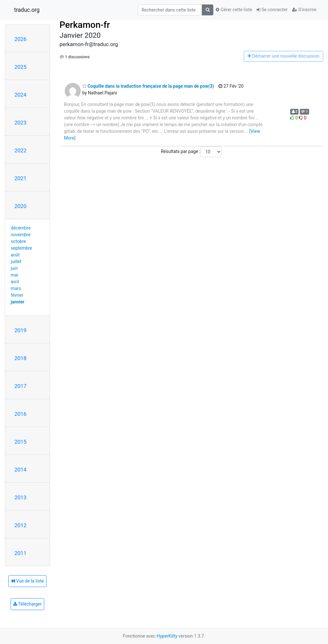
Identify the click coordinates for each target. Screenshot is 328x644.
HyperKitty (167, 636)
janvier (18, 302)
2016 (20, 414)
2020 (20, 206)
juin (14, 268)
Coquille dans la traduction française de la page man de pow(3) (148, 86)
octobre (19, 241)
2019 (20, 330)
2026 (20, 39)
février (17, 295)
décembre (21, 228)
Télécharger (27, 604)
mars (16, 288)
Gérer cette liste (234, 10)
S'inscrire (304, 10)
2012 (20, 525)
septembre (22, 248)
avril (15, 282)
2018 (20, 358)
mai (15, 275)
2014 (20, 470)
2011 (20, 553)
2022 (20, 150)
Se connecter (272, 10)
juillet (16, 262)
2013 (20, 497)
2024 (20, 95)
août (15, 255)
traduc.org (27, 10)
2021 (20, 178)
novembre (21, 235)
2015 (20, 442)
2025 (20, 67)
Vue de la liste (27, 581)
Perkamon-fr (85, 25)
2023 (20, 123)
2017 (20, 386)
